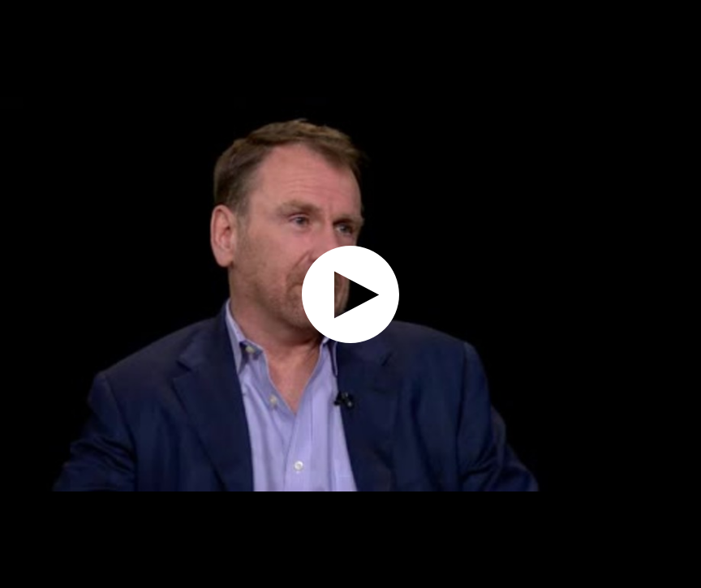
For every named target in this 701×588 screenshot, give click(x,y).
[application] (350, 294)
